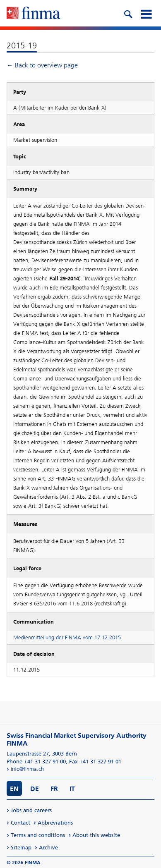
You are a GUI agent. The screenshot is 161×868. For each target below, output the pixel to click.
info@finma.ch (27, 769)
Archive (48, 848)
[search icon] (128, 13)
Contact (20, 823)
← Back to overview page (42, 65)
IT (72, 789)
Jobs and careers (31, 810)
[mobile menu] (146, 13)
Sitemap (21, 848)
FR (54, 789)
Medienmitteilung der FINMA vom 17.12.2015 (67, 637)
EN (14, 789)
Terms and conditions (38, 835)
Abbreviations (55, 823)
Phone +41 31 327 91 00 (36, 762)
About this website (96, 835)
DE (35, 789)
